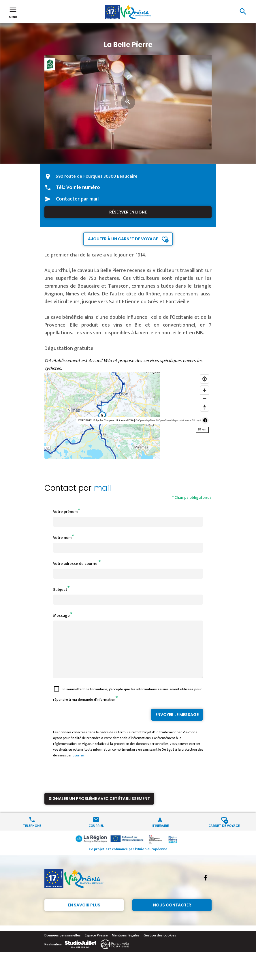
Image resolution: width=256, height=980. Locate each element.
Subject (60, 590)
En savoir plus (84, 915)
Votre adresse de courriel (76, 564)
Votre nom (62, 538)
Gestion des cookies (160, 946)
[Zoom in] (205, 390)
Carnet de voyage (224, 836)
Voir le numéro (83, 188)
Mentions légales (126, 946)
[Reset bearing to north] (205, 407)
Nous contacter (172, 915)
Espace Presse (96, 946)
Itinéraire (160, 836)
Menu (13, 12)
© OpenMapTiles (145, 420)
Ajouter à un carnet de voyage (123, 239)
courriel (79, 766)
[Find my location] (205, 379)
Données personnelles (63, 946)
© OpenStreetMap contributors (173, 420)
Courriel (96, 836)
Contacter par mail (77, 199)
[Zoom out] (205, 399)
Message (61, 615)
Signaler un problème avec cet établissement (99, 809)
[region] (128, 416)
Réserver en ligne (128, 212)
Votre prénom (65, 512)
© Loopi (196, 420)
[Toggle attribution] (205, 420)
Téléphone (32, 836)
